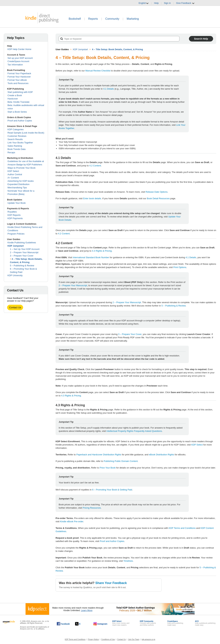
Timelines (128, 561)
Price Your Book (108, 468)
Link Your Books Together (20, 143)
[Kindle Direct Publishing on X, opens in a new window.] (81, 624)
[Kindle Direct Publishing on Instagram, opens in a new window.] (100, 624)
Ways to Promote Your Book (22, 168)
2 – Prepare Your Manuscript (24, 252)
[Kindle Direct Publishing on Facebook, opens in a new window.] (63, 624)
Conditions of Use (108, 639)
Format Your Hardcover (19, 77)
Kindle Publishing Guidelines (22, 243)
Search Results (15, 139)
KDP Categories (16, 129)
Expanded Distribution (19, 184)
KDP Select (13, 171)
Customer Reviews (17, 136)
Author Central (15, 174)
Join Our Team (134, 639)
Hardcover (13, 99)
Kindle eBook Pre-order (72, 521)
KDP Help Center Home (19, 49)
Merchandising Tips (17, 188)
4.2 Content (95, 166)
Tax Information (15, 65)
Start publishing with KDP (20, 92)
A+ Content (13, 178)
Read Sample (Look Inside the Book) (26, 133)
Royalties (12, 212)
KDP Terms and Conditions (182, 528)
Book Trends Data (17, 149)
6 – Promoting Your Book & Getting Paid (112, 490)
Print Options (180, 267)
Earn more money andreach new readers (121, 623)
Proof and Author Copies (20, 121)
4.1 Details (108, 89)
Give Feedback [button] (185, 3)
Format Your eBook (17, 80)
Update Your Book (17, 203)
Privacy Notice (93, 639)
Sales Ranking (15, 146)
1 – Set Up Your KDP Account (25, 249)
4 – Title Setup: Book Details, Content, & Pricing (117, 49)
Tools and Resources (18, 83)
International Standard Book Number (91, 257)
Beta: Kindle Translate (19, 102)
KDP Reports (14, 215)
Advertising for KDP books (21, 181)
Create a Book (15, 95)
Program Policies (16, 234)
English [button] (144, 3)
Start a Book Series (17, 112)
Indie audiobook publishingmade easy (205, 623)
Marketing (133, 19)
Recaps (11, 152)
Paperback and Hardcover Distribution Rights (99, 455)
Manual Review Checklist (98, 71)
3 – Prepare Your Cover (22, 256)
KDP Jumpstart (16, 246)
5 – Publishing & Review (22, 266)
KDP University (15, 275)
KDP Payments (15, 218)
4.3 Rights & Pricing (102, 251)
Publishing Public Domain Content (121, 461)
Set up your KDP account (20, 58)
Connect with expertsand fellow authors (148, 623)
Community (112, 19)
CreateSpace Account (18, 61)
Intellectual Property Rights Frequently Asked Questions (134, 431)
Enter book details (92, 198)
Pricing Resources (92, 508)
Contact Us (15, 307)
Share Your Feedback (111, 583)
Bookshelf (75, 19)
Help (156, 3)
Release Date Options (157, 192)
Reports (93, 19)
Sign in (167, 3)
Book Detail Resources (158, 198)
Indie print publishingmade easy (175, 623)
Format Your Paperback (19, 73)
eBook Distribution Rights (162, 455)
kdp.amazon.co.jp (148, 639)
